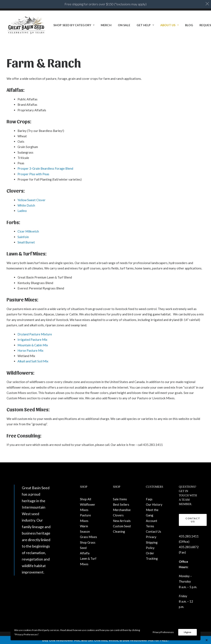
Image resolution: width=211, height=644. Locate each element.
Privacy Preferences (163, 632)
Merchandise (122, 510)
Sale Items (120, 499)
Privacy (151, 537)
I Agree (188, 632)
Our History (154, 504)
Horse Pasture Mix (30, 350)
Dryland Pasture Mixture (35, 334)
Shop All (86, 499)
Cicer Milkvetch (28, 231)
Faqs (149, 499)
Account (152, 521)
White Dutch (26, 205)
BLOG (189, 25)
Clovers (118, 515)
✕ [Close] (207, 640)
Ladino (22, 211)
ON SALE (124, 25)
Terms (150, 526)
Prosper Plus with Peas (33, 174)
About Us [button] (169, 25)
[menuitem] (74, 25)
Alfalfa (85, 553)
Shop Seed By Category (74, 25)
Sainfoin (23, 237)
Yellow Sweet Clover (32, 200)
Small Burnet (26, 242)
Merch (106, 25)
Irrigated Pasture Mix (32, 340)
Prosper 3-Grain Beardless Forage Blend (45, 168)
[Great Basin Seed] (26, 25)
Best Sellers (121, 504)
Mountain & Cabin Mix (33, 345)
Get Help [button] (145, 25)
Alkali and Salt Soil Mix (33, 361)
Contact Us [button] (193, 520)
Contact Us (154, 531)
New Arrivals (122, 521)
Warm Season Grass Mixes (89, 532)
